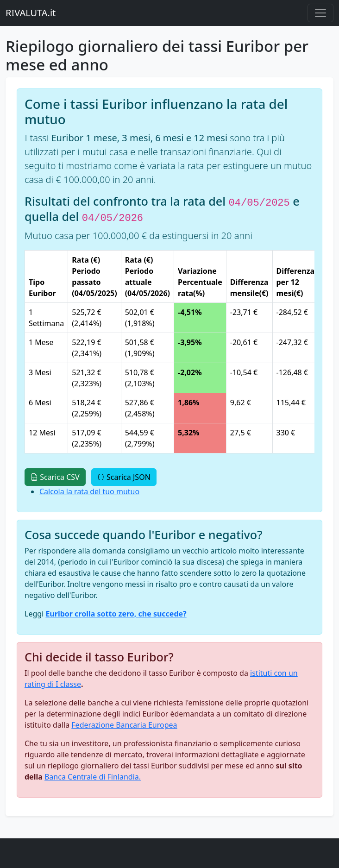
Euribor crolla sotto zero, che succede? (116, 614)
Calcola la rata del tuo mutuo (89, 491)
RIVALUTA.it (31, 13)
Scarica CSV (55, 477)
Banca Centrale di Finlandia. (93, 777)
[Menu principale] (320, 13)
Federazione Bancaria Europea (124, 725)
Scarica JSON (124, 477)
